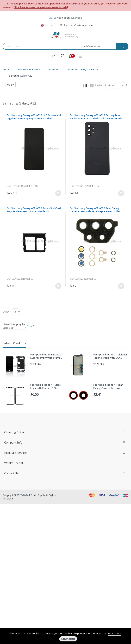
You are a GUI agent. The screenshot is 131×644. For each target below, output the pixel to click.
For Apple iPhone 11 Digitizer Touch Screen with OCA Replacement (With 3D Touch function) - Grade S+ (110, 356)
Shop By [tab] (9, 85)
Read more (115, 633)
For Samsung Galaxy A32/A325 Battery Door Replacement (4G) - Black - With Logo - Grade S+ (96, 117)
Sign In (67, 25)
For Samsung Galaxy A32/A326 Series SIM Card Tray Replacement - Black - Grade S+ (34, 210)
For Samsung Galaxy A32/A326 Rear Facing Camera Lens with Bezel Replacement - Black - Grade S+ (97, 210)
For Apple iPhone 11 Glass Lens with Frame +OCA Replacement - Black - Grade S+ (47, 386)
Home (6, 69)
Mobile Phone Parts (29, 69)
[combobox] (42, 46)
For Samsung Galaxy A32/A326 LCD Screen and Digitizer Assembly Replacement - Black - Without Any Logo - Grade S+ (34, 117)
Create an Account (84, 25)
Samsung (54, 69)
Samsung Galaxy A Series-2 (83, 69)
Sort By (98, 85)
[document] (65, 636)
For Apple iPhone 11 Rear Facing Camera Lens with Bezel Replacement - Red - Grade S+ (108, 386)
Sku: (9, 186)
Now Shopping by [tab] (15, 324)
